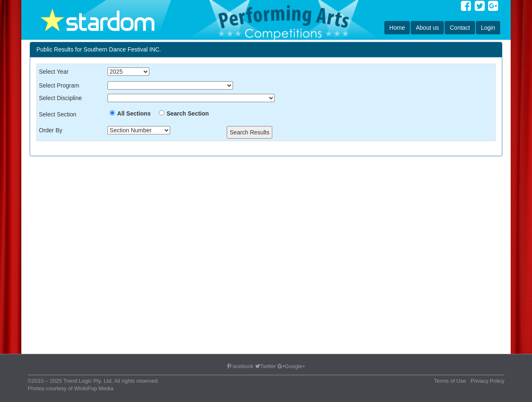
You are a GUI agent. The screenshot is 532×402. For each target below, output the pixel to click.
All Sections (134, 113)
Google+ (292, 366)
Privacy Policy (487, 381)
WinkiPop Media (94, 388)
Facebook (240, 366)
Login (488, 28)
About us (427, 28)
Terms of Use (450, 381)
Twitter (266, 366)
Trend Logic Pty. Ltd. (88, 381)
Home (397, 28)
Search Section (188, 113)
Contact (460, 28)
